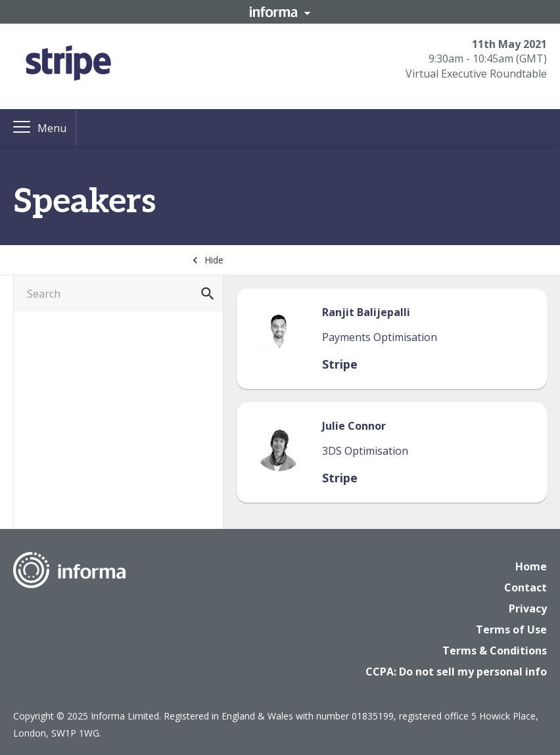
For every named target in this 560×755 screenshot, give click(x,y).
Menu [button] (52, 128)
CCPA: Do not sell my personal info (456, 672)
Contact (525, 587)
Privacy (528, 608)
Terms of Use (511, 629)
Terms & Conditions (495, 651)
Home (531, 566)
